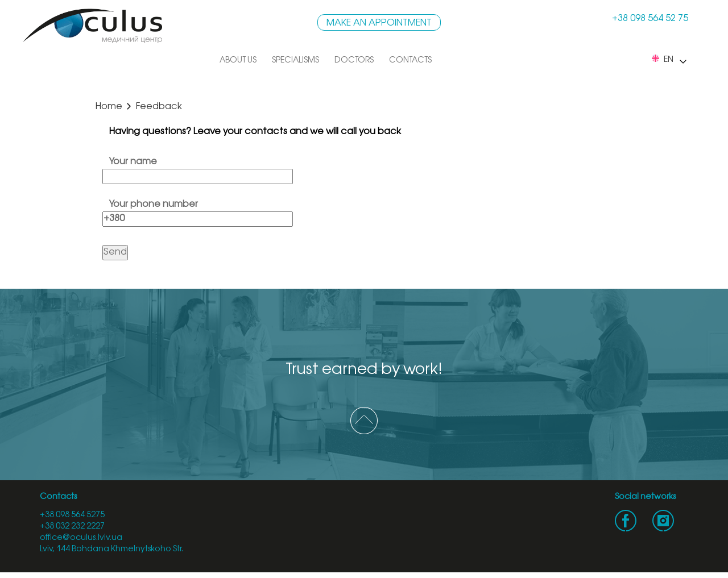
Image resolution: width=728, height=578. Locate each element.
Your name (198, 169)
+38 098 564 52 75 (650, 18)
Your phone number (198, 211)
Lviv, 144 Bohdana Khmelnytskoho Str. (111, 549)
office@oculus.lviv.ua (81, 538)
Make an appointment (379, 23)
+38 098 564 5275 (72, 515)
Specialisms (295, 61)
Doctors (354, 61)
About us (238, 61)
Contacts (410, 61)
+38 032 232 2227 (72, 527)
